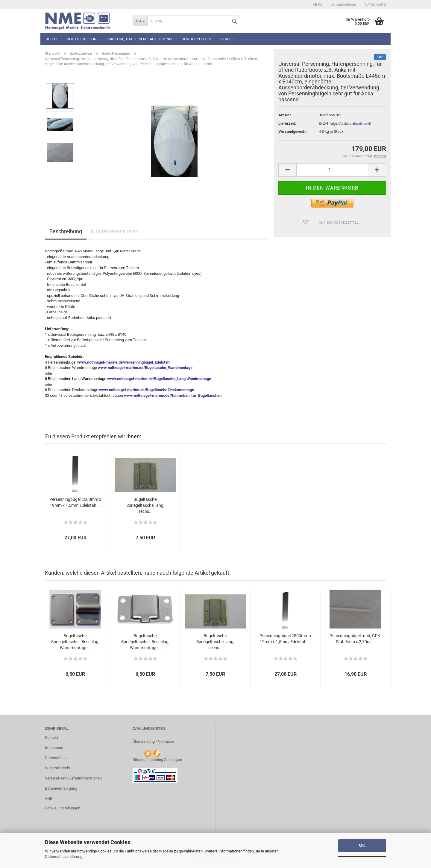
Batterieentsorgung (61, 788)
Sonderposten (196, 39)
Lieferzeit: (287, 123)
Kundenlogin (344, 4)
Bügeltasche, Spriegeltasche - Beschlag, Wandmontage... (75, 642)
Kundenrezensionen (115, 231)
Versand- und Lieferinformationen (73, 778)
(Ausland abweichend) (355, 124)
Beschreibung (66, 231)
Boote (52, 39)
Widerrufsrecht (58, 768)
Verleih (228, 39)
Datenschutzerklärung (64, 856)
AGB (49, 798)
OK (362, 845)
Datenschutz (56, 758)
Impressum (55, 748)
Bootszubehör (82, 39)
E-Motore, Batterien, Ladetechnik (139, 39)
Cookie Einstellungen (63, 808)
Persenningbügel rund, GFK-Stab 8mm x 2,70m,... (355, 639)
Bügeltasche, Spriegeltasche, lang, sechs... (145, 505)
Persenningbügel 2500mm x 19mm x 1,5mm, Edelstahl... (75, 502)
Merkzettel (376, 4)
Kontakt (51, 737)
